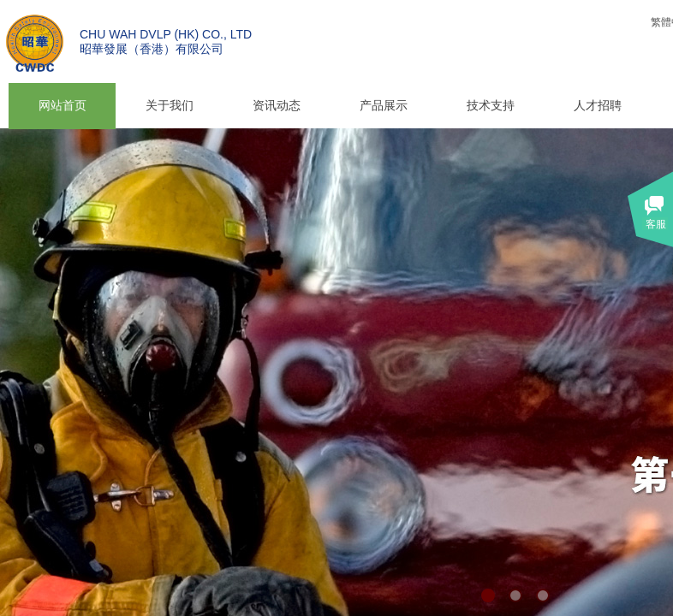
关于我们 (170, 106)
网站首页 (63, 106)
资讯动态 (277, 106)
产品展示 (384, 106)
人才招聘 (598, 106)
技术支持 (491, 106)
